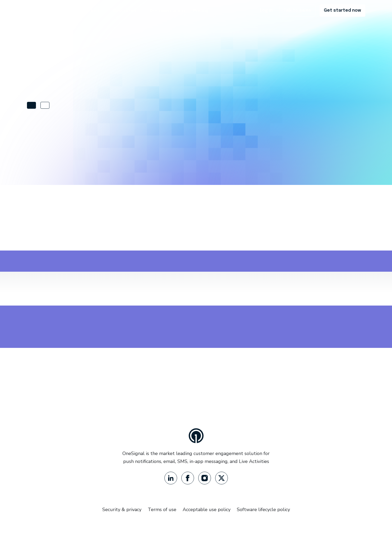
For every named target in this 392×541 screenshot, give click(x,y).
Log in (266, 10)
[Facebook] (188, 478)
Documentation (167, 11)
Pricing (201, 11)
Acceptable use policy (207, 510)
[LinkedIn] (171, 478)
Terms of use (162, 510)
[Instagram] (205, 478)
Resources (127, 11)
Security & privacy (122, 510)
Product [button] (93, 11)
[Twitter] (222, 478)
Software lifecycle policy (263, 510)
